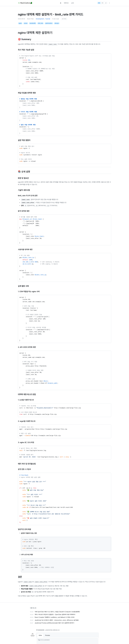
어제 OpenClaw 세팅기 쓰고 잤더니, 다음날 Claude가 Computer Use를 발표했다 (57, 612)
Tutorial (48, 19)
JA (106, 3)
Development (40, 19)
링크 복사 (64, 19)
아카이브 (66, 3)
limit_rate (40, 23)
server (26, 23)
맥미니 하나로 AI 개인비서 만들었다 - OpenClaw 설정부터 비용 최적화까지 (55, 614)
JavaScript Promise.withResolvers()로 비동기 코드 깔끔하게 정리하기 (54, 623)
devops (57, 23)
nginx (20, 23)
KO (99, 3)
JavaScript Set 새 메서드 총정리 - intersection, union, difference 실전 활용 (57, 620)
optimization (49, 23)
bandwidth (33, 23)
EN (103, 3)
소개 (72, 3)
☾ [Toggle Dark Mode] (110, 3)
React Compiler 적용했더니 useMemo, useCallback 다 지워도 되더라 (55, 617)
